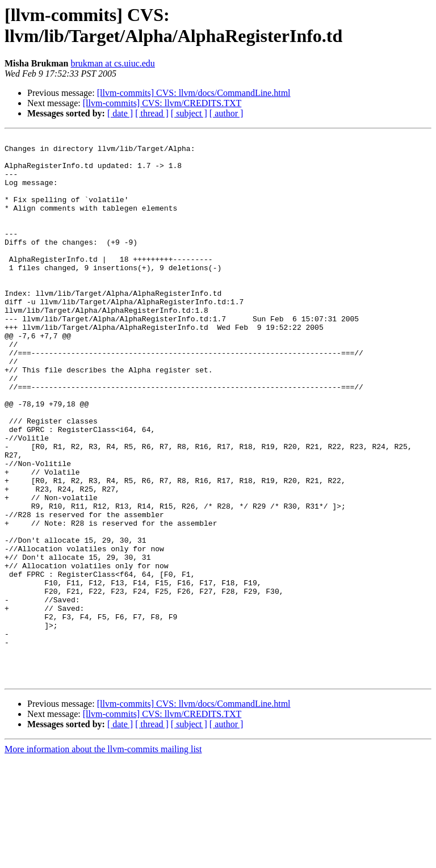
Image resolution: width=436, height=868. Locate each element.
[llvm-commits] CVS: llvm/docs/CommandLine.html (194, 93)
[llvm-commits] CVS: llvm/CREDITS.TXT (162, 103)
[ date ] (120, 113)
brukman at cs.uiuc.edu (112, 63)
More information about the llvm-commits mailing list (103, 858)
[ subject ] (189, 113)
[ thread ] (152, 113)
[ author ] (227, 113)
